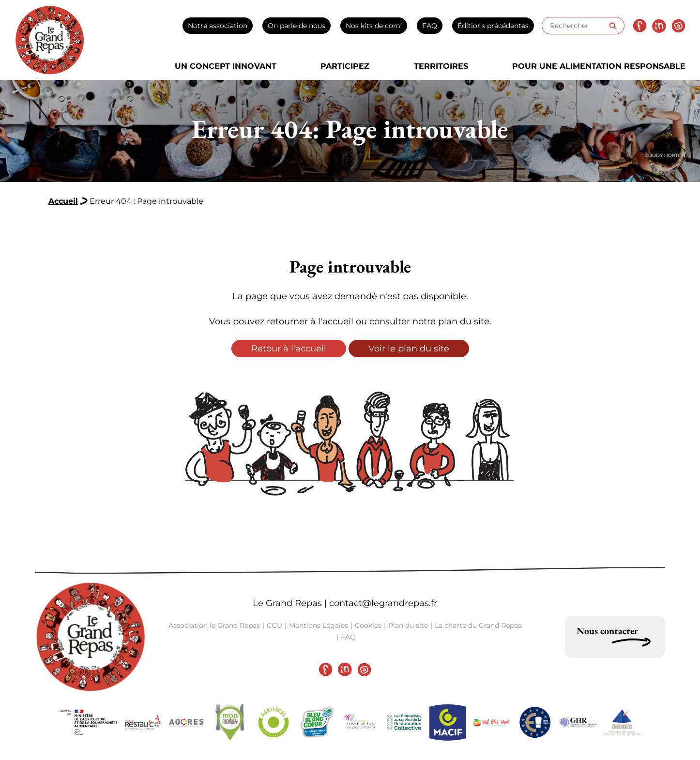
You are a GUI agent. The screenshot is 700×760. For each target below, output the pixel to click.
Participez (345, 66)
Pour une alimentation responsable (599, 66)
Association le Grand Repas (214, 625)
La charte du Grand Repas (478, 625)
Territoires (441, 66)
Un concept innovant (226, 66)
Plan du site (408, 625)
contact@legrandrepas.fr (383, 603)
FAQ (430, 26)
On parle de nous (297, 26)
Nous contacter (607, 631)
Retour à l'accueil (289, 349)
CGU (274, 625)
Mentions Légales (319, 625)
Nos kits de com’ (374, 26)
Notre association (218, 26)
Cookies (368, 625)
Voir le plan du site (409, 349)
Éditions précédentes (493, 26)
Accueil (63, 201)
